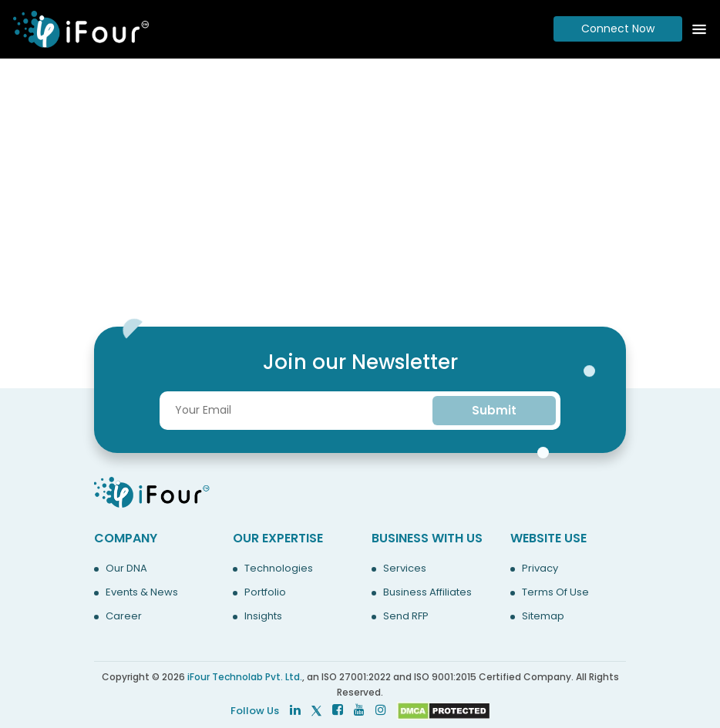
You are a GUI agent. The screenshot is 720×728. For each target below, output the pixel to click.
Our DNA (126, 569)
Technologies (279, 569)
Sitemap (543, 616)
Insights (263, 616)
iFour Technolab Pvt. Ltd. (245, 677)
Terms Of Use (555, 592)
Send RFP (406, 616)
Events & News (142, 592)
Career (124, 616)
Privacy (540, 569)
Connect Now (618, 29)
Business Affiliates (427, 592)
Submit (494, 410)
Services (405, 569)
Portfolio (265, 592)
